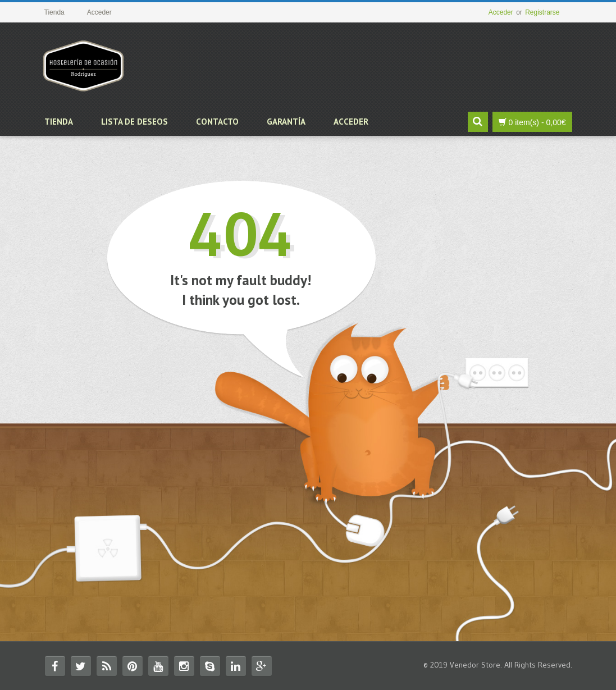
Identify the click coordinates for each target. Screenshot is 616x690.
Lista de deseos (134, 122)
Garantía (286, 122)
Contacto (217, 122)
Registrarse (542, 12)
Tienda (59, 122)
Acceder (501, 12)
